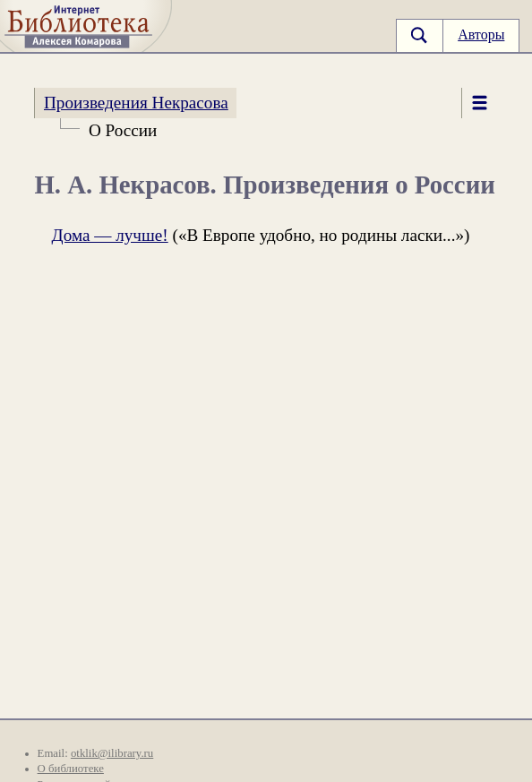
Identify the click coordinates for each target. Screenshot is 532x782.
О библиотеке (71, 769)
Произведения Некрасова (136, 103)
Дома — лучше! (110, 235)
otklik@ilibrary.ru (112, 753)
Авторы (481, 34)
